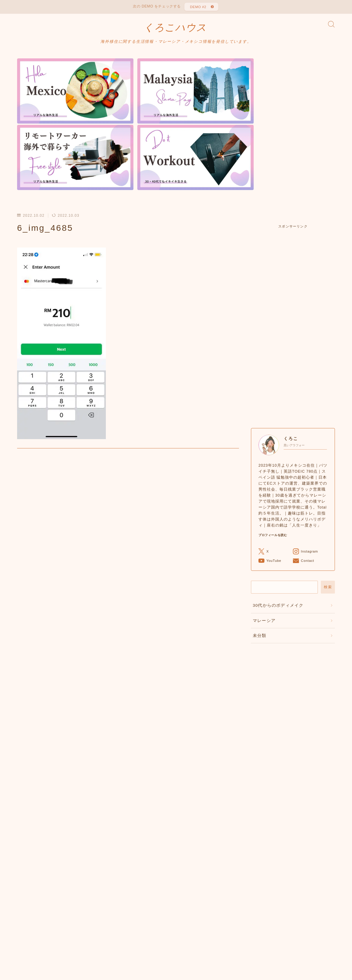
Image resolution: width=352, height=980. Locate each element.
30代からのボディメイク (278, 519)
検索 (328, 501)
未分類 (260, 549)
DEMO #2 (198, 7)
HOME (24, 953)
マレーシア (264, 534)
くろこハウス (175, 30)
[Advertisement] (293, 242)
